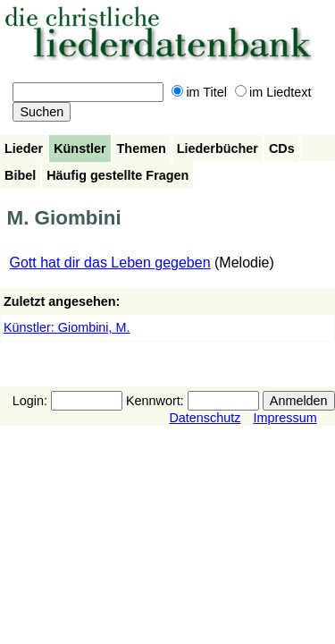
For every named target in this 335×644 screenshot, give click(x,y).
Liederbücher (218, 148)
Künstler (80, 148)
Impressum (285, 418)
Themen (142, 148)
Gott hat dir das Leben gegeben (110, 263)
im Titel (199, 92)
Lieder (24, 148)
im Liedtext (273, 92)
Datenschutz (205, 418)
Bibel (20, 175)
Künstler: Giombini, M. (67, 327)
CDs (282, 148)
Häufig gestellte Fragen (117, 175)
